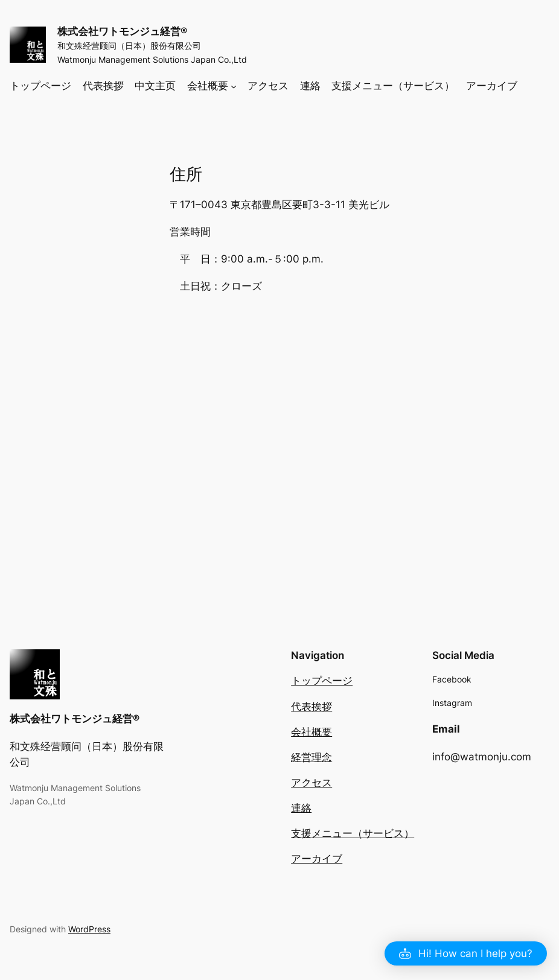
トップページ (322, 680)
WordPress (89, 928)
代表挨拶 (311, 706)
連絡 (301, 807)
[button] (466, 953)
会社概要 (311, 731)
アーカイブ (317, 858)
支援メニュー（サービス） (353, 833)
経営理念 (311, 757)
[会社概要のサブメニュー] (234, 85)
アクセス (311, 782)
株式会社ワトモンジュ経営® (122, 31)
